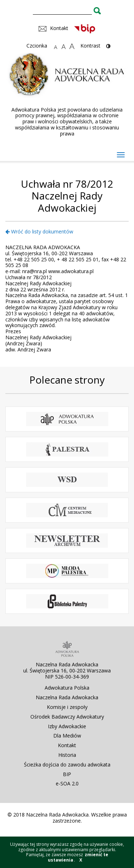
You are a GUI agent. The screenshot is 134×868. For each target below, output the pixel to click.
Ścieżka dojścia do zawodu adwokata (67, 765)
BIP (67, 774)
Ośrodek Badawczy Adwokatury (67, 717)
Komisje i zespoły (67, 707)
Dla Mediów (67, 736)
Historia (67, 755)
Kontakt (67, 745)
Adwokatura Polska (67, 688)
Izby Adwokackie (67, 726)
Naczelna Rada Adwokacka (67, 697)
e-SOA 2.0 (67, 783)
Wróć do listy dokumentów (39, 231)
